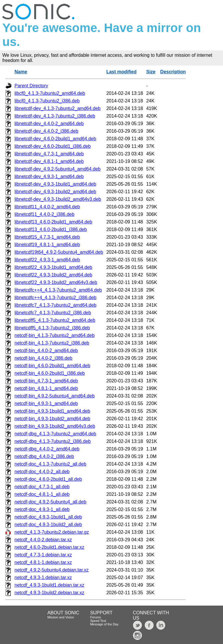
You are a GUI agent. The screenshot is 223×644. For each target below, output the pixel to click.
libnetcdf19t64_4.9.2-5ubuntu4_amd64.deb (59, 252)
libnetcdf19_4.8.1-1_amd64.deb (47, 245)
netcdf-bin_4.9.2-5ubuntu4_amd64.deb (55, 396)
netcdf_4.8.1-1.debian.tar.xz (43, 562)
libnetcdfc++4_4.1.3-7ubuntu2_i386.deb (55, 298)
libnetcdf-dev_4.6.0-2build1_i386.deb (53, 146)
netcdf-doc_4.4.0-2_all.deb (42, 472)
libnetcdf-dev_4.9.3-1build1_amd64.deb (55, 184)
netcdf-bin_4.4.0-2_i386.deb (43, 358)
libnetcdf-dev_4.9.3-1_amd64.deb (49, 176)
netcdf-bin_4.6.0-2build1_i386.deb (50, 373)
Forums (95, 617)
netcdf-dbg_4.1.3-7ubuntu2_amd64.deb (55, 434)
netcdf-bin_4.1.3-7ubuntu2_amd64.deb (55, 335)
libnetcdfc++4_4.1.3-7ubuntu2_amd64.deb (58, 290)
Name (21, 72)
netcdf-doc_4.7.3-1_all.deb (42, 487)
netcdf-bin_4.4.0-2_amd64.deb (46, 351)
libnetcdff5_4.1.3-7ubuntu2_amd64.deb (55, 320)
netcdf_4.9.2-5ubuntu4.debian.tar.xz (52, 570)
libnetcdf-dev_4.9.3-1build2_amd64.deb (55, 192)
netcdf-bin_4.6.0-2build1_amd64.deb (52, 366)
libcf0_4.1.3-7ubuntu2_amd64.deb (50, 93)
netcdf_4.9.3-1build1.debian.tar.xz (49, 585)
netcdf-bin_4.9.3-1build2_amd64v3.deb (55, 426)
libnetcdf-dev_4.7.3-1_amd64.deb (49, 154)
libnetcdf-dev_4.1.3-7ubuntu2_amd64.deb (57, 108)
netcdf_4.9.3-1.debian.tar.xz (43, 578)
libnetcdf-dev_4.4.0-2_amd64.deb (49, 124)
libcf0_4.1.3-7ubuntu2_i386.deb (47, 101)
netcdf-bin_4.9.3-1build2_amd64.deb (52, 419)
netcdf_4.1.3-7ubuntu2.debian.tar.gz (52, 532)
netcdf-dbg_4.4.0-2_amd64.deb (47, 449)
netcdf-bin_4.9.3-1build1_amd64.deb (52, 411)
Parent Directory (31, 86)
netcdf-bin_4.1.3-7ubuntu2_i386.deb (52, 343)
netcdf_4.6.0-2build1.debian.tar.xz (49, 547)
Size (151, 72)
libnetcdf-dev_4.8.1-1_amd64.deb (49, 161)
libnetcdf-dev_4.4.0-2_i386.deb (46, 131)
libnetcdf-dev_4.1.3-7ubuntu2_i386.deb (55, 116)
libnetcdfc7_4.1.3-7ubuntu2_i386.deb (53, 313)
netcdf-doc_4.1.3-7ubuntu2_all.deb (50, 464)
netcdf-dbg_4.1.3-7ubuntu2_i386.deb (53, 441)
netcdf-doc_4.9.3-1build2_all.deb (48, 525)
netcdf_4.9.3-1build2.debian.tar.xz (49, 593)
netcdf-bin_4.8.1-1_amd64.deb (46, 388)
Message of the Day (104, 624)
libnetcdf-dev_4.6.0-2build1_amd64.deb (55, 139)
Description (173, 72)
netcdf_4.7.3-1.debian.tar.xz (43, 555)
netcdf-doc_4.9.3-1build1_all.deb (48, 517)
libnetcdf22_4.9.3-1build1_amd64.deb (53, 267)
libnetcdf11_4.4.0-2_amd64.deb (47, 207)
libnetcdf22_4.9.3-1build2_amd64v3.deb (56, 282)
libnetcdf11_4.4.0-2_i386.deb (44, 214)
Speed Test (98, 621)
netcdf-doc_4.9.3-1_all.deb (42, 509)
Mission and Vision (61, 617)
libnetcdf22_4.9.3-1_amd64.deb (47, 260)
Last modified (121, 72)
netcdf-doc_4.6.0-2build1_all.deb (48, 479)
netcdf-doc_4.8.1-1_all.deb (42, 494)
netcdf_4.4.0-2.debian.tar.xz (43, 540)
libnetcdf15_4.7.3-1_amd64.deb (47, 237)
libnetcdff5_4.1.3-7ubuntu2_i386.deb (52, 328)
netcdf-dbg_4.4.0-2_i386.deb (44, 456)
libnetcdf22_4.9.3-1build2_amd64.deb (53, 275)
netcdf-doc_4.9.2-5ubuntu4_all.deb (50, 502)
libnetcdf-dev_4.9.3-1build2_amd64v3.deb (58, 199)
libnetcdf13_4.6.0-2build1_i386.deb (51, 229)
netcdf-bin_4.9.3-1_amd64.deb (46, 403)
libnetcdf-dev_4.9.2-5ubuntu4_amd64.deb (57, 169)
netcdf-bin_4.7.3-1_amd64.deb (46, 381)
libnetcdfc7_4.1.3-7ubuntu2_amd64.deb (55, 305)
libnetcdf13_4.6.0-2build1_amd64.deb (53, 222)
